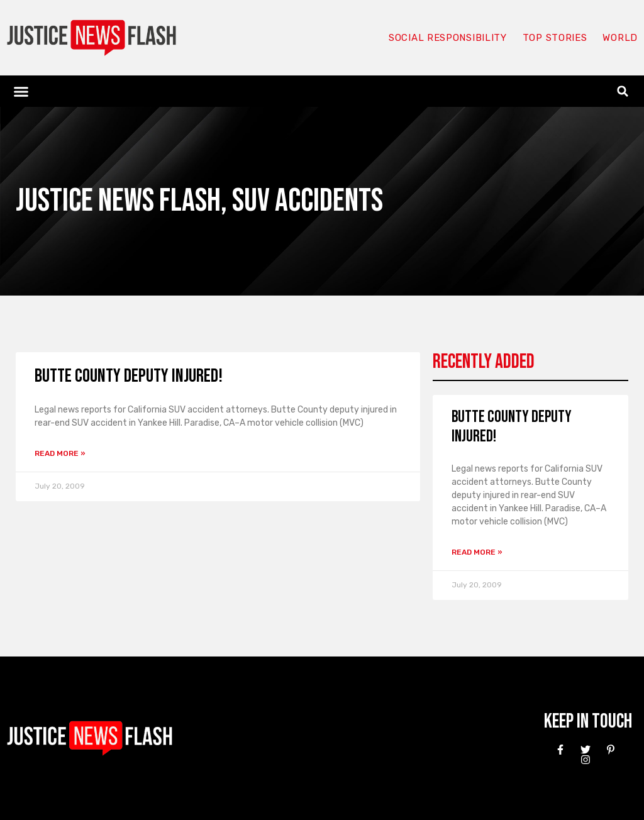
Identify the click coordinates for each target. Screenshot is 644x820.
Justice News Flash (118, 201)
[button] (21, 91)
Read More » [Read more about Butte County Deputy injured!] (60, 453)
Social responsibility (448, 38)
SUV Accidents (308, 201)
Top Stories (555, 38)
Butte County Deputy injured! (129, 376)
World (620, 38)
